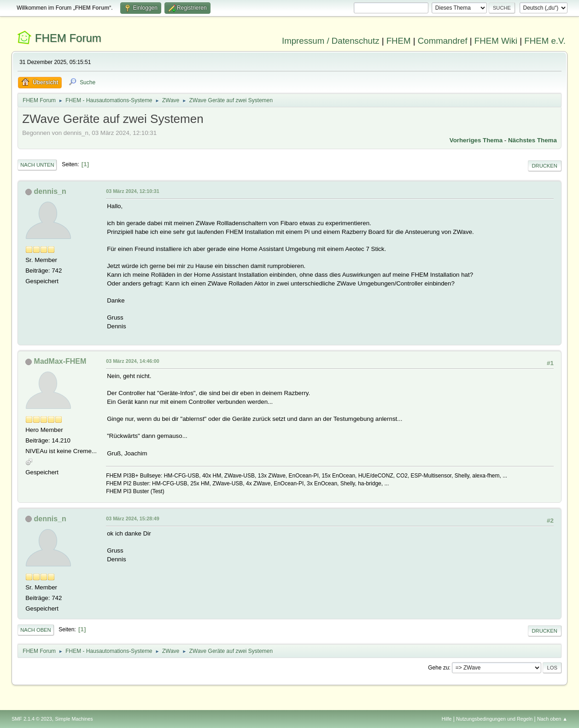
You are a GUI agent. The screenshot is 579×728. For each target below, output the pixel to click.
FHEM (399, 41)
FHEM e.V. (545, 41)
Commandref (443, 41)
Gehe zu (438, 668)
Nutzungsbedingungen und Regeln (494, 719)
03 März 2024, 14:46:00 (133, 361)
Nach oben (36, 630)
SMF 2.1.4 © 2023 (32, 719)
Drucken (545, 166)
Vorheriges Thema (476, 140)
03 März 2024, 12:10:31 (133, 191)
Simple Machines (74, 719)
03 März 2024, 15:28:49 (133, 518)
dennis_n (50, 191)
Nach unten (37, 165)
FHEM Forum (68, 38)
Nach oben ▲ (552, 719)
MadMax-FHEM (60, 361)
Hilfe (447, 719)
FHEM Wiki (496, 41)
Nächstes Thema (532, 140)
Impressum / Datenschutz (331, 41)
